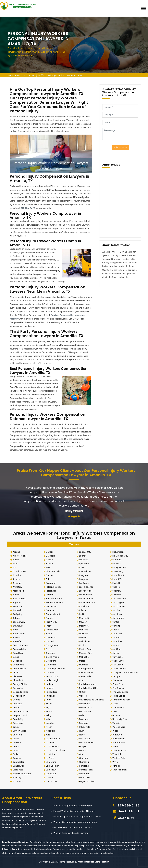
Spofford (117, 649)
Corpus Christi (20, 715)
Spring (116, 653)
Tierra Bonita (119, 696)
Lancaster (52, 774)
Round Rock (119, 575)
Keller (49, 719)
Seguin (116, 630)
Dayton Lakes (20, 731)
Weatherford (119, 743)
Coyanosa (18, 723)
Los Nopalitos (86, 595)
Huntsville (51, 696)
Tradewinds (119, 708)
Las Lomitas (52, 781)
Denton (17, 746)
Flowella (50, 610)
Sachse (117, 587)
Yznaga (117, 766)
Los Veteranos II (88, 602)
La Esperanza (53, 746)
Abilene (17, 552)
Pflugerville (85, 727)
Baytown (18, 602)
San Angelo (119, 602)
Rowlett (117, 583)
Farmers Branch (54, 599)
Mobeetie (85, 657)
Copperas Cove (21, 711)
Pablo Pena (85, 704)
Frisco (49, 634)
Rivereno (117, 560)
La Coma (51, 743)
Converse (18, 704)
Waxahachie (119, 739)
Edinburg (18, 778)
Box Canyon (19, 622)
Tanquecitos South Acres (126, 673)
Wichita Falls (119, 758)
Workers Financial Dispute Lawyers (71, 833)
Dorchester (19, 762)
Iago (49, 708)
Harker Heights (54, 680)
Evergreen (52, 583)
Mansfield (85, 618)
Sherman (118, 634)
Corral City (19, 719)
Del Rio (17, 739)
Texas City (118, 684)
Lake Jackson (53, 766)
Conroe (17, 700)
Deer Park (18, 735)
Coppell (17, 708)
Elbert (49, 567)
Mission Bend (86, 649)
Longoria (84, 575)
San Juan (118, 614)
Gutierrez (51, 673)
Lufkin (83, 614)
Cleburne (18, 676)
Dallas (16, 727)
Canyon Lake (20, 649)
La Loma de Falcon (56, 750)
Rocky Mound (120, 567)
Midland (84, 637)
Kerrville (50, 723)
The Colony (119, 688)
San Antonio (119, 606)
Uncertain (118, 715)
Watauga (118, 735)
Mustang (84, 665)
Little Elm (84, 567)
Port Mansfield (87, 743)
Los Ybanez (85, 606)
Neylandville (86, 676)
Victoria (117, 723)
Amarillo (19, 75)
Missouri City (86, 653)
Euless (50, 579)
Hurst (49, 700)
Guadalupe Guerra (56, 669)
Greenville (52, 665)
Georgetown (53, 645)
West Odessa (120, 750)
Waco (116, 731)
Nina (82, 680)
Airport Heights (21, 556)
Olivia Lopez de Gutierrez (92, 700)
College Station (21, 684)
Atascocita (19, 591)
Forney (50, 618)
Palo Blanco (86, 711)
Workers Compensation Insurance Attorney (75, 822)
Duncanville (19, 766)
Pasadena (85, 719)
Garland (51, 641)
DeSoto (17, 750)
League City (86, 552)
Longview (84, 579)
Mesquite (84, 634)
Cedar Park (19, 665)
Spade (116, 645)
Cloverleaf (18, 680)
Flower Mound (53, 614)
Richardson (118, 552)
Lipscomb (85, 564)
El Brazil (50, 552)
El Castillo (51, 556)
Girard (50, 649)
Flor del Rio (52, 606)
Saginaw (117, 591)
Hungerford (52, 692)
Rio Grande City (121, 556)
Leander (84, 556)
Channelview (20, 669)
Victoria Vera (119, 727)
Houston (51, 688)
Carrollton (18, 653)
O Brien (83, 692)
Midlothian (85, 641)
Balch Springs (20, 599)
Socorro (117, 637)
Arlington (18, 587)
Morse (83, 661)
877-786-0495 (128, 805)
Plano (83, 735)
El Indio (50, 560)
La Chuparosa (53, 739)
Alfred (16, 560)
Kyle (49, 735)
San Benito (118, 610)
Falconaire (52, 591)
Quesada (84, 758)
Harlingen (51, 684)
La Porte (51, 758)
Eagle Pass (18, 770)
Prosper (84, 746)
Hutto (49, 704)
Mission (83, 645)
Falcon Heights (54, 587)
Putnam (84, 750)
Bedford (17, 610)
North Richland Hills (89, 688)
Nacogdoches (87, 669)
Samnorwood (120, 599)
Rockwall (117, 564)
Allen (16, 564)
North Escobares (88, 684)
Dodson (17, 754)
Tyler (115, 711)
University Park (120, 719)
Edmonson (19, 781)
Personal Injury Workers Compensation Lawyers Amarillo (54, 75)
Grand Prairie (53, 657)
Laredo (50, 778)
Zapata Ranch (120, 770)
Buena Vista (19, 634)
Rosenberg (118, 571)
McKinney (85, 626)
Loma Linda (85, 571)
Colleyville (18, 688)
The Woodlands (121, 692)
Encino (50, 575)
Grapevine (52, 661)
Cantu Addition (21, 645)
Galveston (52, 637)
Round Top (118, 579)
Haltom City (53, 676)
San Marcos (119, 618)
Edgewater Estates (23, 774)
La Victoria (52, 762)
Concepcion (20, 696)
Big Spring (18, 614)
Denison (17, 743)
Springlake (118, 657)
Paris (82, 715)
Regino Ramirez (88, 781)
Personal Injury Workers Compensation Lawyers (77, 817)
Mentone (84, 630)
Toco (115, 704)
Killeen (50, 727)
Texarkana (118, 680)
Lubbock (84, 610)
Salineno (117, 595)
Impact (50, 711)
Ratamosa (85, 778)
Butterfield (19, 641)
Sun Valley (118, 665)
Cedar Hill (18, 661)
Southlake (118, 641)
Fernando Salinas (55, 602)
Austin (16, 595)
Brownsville (19, 626)
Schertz (117, 626)
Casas (16, 657)
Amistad (17, 583)
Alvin (16, 567)
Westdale (118, 754)
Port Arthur (85, 739)
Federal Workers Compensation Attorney (74, 811)
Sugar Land (118, 661)
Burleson (18, 637)
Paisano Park (86, 708)
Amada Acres (20, 571)
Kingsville (51, 731)
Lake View (51, 770)
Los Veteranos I (87, 599)
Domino (17, 758)
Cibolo (16, 673)
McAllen (84, 622)
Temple (117, 676)
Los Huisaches (87, 587)
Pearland (84, 723)
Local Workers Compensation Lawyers (73, 828)
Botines (17, 618)
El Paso (50, 564)
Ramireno (85, 766)
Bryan (16, 630)
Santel (116, 622)
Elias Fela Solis (53, 571)
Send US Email (129, 811)
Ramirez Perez (87, 770)
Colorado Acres (21, 692)
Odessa (84, 696)
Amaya (17, 579)
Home (10, 75)
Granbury (51, 653)
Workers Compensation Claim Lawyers (73, 806)
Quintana (85, 762)
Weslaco (117, 746)
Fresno (50, 626)
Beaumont (19, 606)
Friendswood (53, 630)
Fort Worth (52, 622)
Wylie (116, 762)
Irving (49, 715)
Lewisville (84, 560)
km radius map (120, 202)
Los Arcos (84, 583)
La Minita (51, 754)
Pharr (82, 731)
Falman (50, 595)
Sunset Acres (119, 669)
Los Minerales (86, 591)
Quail (82, 754)
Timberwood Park (122, 700)
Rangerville (85, 774)
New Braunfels (87, 673)
